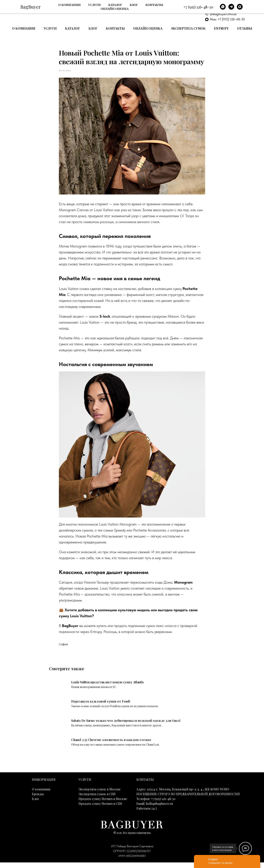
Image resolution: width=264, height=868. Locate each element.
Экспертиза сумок (188, 28)
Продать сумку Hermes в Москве (103, 804)
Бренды (38, 800)
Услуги (50, 28)
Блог (93, 28)
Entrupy (221, 28)
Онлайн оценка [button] (148, 28)
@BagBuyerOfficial (223, 14)
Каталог (73, 28)
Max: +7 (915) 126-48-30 (227, 19)
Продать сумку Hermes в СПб (100, 809)
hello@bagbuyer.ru (159, 809)
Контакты (115, 28)
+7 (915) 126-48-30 (228, 4)
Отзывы (245, 28)
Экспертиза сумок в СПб (97, 800)
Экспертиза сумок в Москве (99, 795)
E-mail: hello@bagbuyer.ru (228, 9)
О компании (24, 28)
